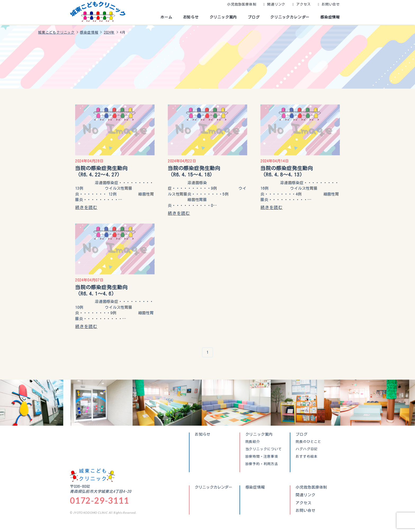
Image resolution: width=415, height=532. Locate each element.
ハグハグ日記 (307, 449)
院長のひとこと (308, 442)
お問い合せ (331, 4)
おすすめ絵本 (307, 457)
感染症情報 (330, 17)
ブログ (254, 17)
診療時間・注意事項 (262, 457)
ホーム (166, 17)
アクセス (303, 4)
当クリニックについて (264, 449)
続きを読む (86, 207)
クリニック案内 (223, 17)
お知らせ (191, 17)
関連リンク (276, 4)
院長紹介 (253, 442)
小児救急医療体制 (242, 4)
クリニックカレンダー (290, 17)
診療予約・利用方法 (262, 464)
